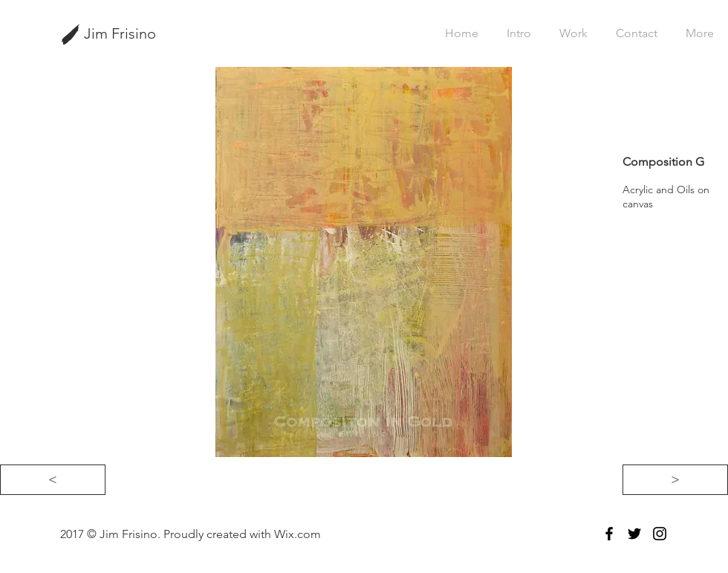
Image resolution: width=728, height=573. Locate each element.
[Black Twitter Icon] (634, 534)
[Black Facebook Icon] (609, 534)
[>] (675, 480)
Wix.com (298, 534)
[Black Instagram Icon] (660, 534)
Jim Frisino (120, 33)
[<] (53, 480)
